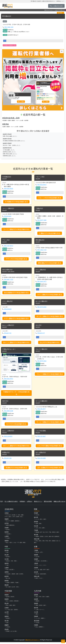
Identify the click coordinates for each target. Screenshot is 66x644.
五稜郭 (18, 518)
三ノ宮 (37, 571)
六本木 (46, 538)
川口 (40, 530)
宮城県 (7, 530)
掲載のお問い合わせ (60, 503)
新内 (37, 580)
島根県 (7, 601)
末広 (21, 518)
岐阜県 (7, 578)
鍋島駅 (13, 120)
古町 (7, 554)
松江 (7, 603)
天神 (43, 598)
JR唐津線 (6, 124)
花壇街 (42, 538)
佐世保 (41, 607)
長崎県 (36, 605)
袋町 (17, 576)
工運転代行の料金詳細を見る (50, 234)
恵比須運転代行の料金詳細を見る (16, 293)
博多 (37, 598)
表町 (14, 607)
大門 (14, 518)
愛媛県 (7, 627)
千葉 (50, 534)
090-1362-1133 (42, 250)
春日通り (12, 571)
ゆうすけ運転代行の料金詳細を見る (50, 317)
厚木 (50, 543)
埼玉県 (36, 528)
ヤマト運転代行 (8, 302)
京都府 (36, 561)
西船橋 (37, 534)
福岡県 (36, 597)
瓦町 (7, 624)
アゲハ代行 (6, 241)
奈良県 (36, 574)
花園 (22, 517)
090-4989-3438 (9, 412)
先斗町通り (44, 563)
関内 (40, 543)
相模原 (54, 543)
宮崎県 (36, 618)
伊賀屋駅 (5, 120)
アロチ (41, 580)
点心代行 (39, 326)
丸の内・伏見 (15, 589)
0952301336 (8, 460)
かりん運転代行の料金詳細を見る (50, 295)
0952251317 (41, 334)
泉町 (45, 521)
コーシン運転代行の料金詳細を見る (16, 230)
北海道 (7, 515)
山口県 (7, 614)
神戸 (44, 571)
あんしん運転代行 (9, 326)
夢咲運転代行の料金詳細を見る (50, 264)
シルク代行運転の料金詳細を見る (50, 447)
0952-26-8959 (8, 438)
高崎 (40, 525)
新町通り (17, 523)
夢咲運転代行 (41, 241)
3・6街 (18, 517)
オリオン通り (39, 521)
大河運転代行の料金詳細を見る (16, 202)
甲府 (7, 571)
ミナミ (41, 567)
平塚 (47, 543)
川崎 (43, 543)
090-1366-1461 (9, 27)
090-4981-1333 (9, 280)
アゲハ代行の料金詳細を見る (16, 259)
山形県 (7, 538)
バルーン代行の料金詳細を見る (50, 198)
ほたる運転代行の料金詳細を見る (50, 469)
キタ (37, 567)
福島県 (7, 542)
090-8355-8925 (9, 189)
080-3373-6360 (42, 308)
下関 (7, 616)
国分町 (8, 531)
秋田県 (7, 534)
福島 (21, 544)
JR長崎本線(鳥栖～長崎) (11, 118)
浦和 (43, 530)
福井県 (7, 565)
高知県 (7, 631)
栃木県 (36, 519)
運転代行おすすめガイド (49, 10)
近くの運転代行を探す (11, 503)
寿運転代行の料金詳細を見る (16, 469)
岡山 (7, 607)
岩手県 (7, 525)
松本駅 (21, 576)
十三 (44, 567)
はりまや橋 (13, 633)
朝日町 (8, 598)
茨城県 (36, 515)
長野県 (7, 574)
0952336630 (8, 310)
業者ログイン (38, 503)
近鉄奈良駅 (43, 576)
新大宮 (37, 576)
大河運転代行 (7, 177)
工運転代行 (40, 209)
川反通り (8, 536)
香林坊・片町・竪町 (11, 563)
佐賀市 (5, 21)
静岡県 (7, 583)
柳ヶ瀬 (8, 580)
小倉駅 (47, 598)
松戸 (41, 534)
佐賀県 (56, 10)
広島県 (7, 610)
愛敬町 (37, 603)
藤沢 (35, 544)
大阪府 (36, 565)
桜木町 (8, 558)
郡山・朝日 (9, 544)
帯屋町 (8, 633)
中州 (40, 598)
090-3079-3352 (42, 362)
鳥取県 (7, 597)
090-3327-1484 (42, 221)
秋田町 (8, 620)
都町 (37, 616)
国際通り (41, 629)
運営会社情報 (48, 503)
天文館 (37, 624)
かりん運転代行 (41, 270)
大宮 (37, 530)
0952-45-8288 (41, 460)
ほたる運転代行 (41, 454)
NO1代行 (6, 402)
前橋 (37, 525)
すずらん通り (8, 518)
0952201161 (8, 334)
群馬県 (36, 523)
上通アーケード (40, 611)
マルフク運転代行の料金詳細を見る (50, 375)
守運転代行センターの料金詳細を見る (16, 394)
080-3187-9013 (9, 246)
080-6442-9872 (9, 380)
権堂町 (13, 576)
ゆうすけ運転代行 (42, 302)
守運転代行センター (10, 350)
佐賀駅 (9, 120)
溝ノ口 (58, 543)
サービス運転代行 (42, 402)
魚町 (48, 571)
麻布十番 (51, 538)
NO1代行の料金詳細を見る (16, 425)
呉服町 (8, 584)
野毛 (37, 543)
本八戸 (8, 523)
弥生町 (12, 598)
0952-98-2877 (41, 410)
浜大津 (37, 558)
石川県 (7, 561)
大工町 (37, 517)
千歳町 (17, 584)
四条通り (38, 563)
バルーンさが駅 (19, 120)
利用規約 (22, 503)
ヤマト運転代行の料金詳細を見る (16, 319)
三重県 (36, 552)
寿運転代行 (6, 454)
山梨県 (7, 570)
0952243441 (8, 217)
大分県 (36, 614)
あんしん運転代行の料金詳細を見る (16, 344)
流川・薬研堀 (14, 611)
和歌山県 (37, 578)
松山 (37, 629)
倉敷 (11, 607)
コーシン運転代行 (9, 209)
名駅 (9, 589)
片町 (7, 567)
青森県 (7, 521)
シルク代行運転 (41, 432)
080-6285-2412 (42, 282)
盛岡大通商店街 (10, 527)
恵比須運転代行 (8, 270)
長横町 (12, 523)
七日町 (8, 540)
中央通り (8, 576)
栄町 (58, 534)
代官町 (11, 603)
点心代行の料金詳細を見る (50, 344)
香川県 (7, 623)
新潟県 (7, 552)
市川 (47, 534)
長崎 (37, 607)
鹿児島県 (37, 623)
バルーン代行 (41, 177)
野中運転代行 (7, 16)
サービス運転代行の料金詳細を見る (50, 423)
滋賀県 (36, 557)
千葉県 (36, 532)
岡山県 (7, 605)
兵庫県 (36, 570)
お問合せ (29, 503)
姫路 (41, 571)
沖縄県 (36, 627)
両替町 (12, 584)
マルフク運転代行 (42, 350)
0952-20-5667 (41, 438)
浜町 (44, 607)
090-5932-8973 (42, 185)
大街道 (8, 629)
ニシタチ (38, 620)
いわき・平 (16, 544)
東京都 (36, 536)
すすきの (8, 517)
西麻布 (37, 538)
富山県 (7, 557)
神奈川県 (37, 541)
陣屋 (24, 544)
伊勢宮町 (16, 603)
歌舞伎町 (57, 538)
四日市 (37, 554)
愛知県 (7, 587)
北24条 (14, 517)
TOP (1, 503)
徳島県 (7, 618)
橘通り (43, 620)
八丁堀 (8, 611)
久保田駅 (26, 120)
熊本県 (36, 610)
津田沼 (54, 534)
